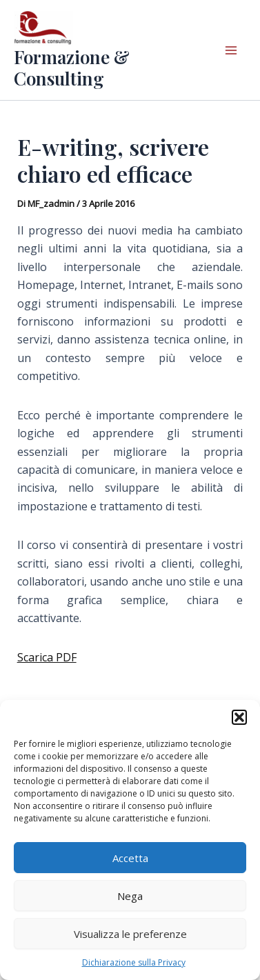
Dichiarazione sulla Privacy (134, 962)
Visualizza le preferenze (130, 934)
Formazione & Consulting (72, 68)
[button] (239, 717)
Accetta (130, 858)
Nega (130, 896)
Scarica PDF (47, 657)
